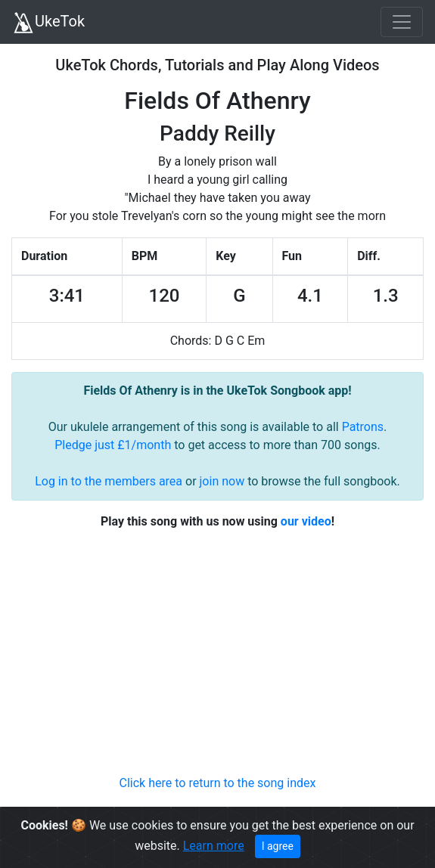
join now (222, 481)
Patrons (363, 427)
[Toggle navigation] (402, 22)
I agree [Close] (278, 846)
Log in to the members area (109, 481)
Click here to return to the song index (218, 783)
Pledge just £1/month (113, 445)
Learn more (214, 846)
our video (306, 521)
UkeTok (48, 23)
